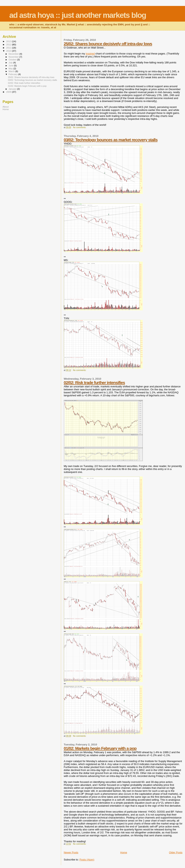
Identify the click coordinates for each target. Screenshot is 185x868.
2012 (9, 44)
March (12, 71)
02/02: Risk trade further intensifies (94, 383)
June (11, 66)
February (13, 74)
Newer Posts (71, 852)
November (14, 57)
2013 (9, 41)
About (6, 107)
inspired (90, 54)
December (14, 54)
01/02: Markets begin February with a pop (100, 748)
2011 (9, 48)
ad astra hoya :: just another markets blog (78, 15)
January (13, 89)
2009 (9, 92)
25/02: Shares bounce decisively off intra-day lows (108, 44)
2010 (9, 51)
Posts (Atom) (87, 860)
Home (124, 852)
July (11, 63)
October (13, 60)
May (11, 69)
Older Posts (176, 852)
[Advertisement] (27, 142)
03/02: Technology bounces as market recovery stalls (111, 140)
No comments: (80, 127)
